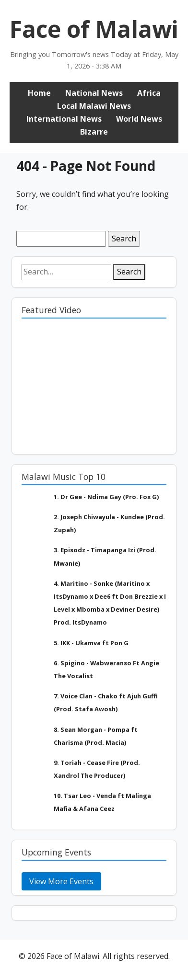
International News (64, 119)
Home (39, 93)
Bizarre (94, 132)
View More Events (61, 881)
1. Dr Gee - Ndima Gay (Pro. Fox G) (106, 497)
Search (129, 272)
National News (94, 93)
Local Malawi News (94, 106)
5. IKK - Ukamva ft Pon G (91, 643)
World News (139, 119)
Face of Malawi (94, 29)
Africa (149, 93)
